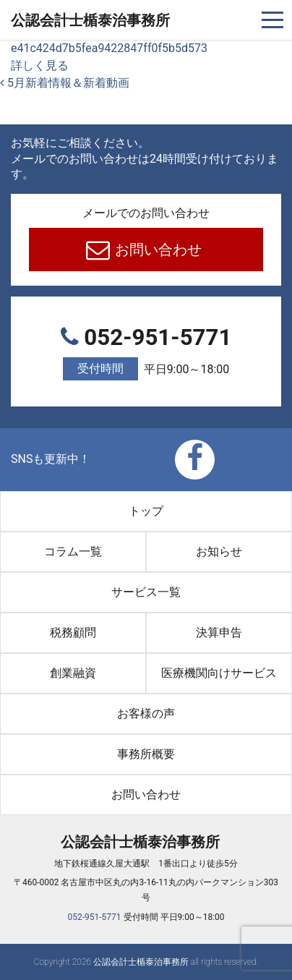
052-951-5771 (146, 353)
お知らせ (219, 551)
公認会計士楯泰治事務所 (90, 20)
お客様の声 (146, 713)
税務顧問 (73, 632)
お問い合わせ (157, 250)
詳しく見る (40, 65)
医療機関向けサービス (219, 673)
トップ (146, 511)
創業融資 (73, 673)
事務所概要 (146, 754)
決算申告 (219, 632)
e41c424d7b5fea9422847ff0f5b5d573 (109, 48)
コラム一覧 (73, 551)
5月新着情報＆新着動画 (65, 83)
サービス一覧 (146, 592)
